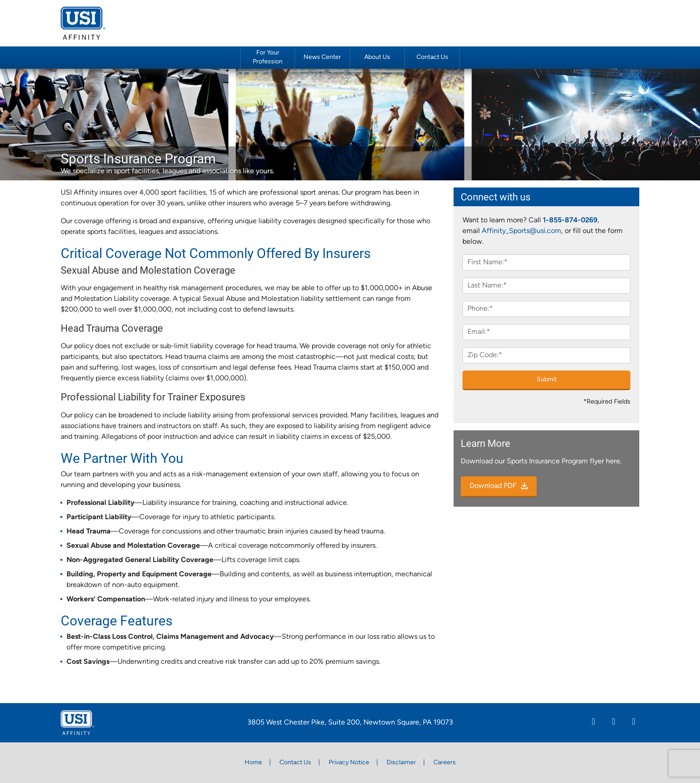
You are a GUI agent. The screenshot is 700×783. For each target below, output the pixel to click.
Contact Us (432, 57)
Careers (445, 763)
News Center (322, 57)
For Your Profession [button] (268, 57)
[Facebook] (614, 723)
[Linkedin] (594, 723)
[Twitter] (634, 723)
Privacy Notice (349, 763)
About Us (377, 57)
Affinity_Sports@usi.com (521, 231)
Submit (547, 380)
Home (253, 763)
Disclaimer (401, 763)
